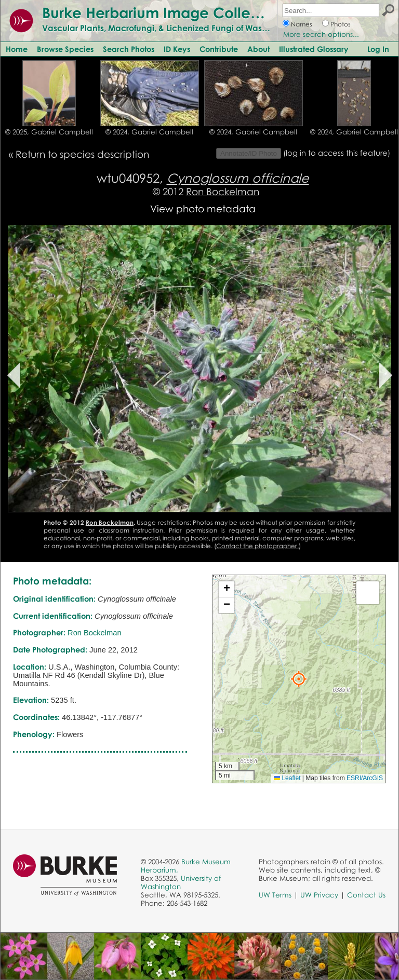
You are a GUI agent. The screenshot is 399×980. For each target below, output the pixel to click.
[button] (299, 679)
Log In (378, 49)
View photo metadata (203, 208)
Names (302, 24)
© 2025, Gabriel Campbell (49, 132)
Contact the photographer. (257, 546)
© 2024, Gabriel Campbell (149, 132)
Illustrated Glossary (314, 49)
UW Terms (275, 895)
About (258, 49)
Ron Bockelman (223, 191)
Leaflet (287, 778)
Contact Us (366, 895)
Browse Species (65, 49)
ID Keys (177, 49)
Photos (341, 24)
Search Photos (129, 49)
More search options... (321, 34)
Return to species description (82, 154)
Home (17, 49)
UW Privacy (319, 895)
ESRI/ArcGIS (365, 778)
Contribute (219, 49)
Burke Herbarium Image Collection (164, 12)
